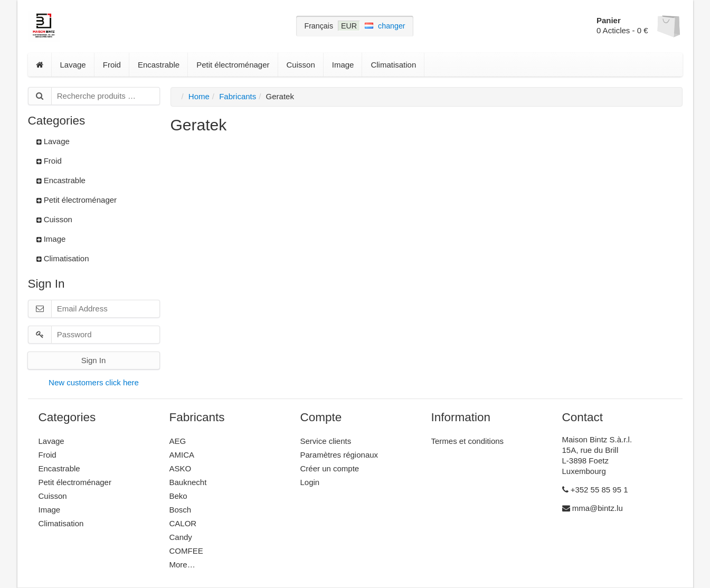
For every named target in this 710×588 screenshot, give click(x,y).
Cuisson (301, 65)
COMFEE (186, 551)
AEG (178, 441)
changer (392, 26)
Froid (112, 65)
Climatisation (393, 65)
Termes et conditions (468, 441)
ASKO (181, 468)
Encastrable (159, 65)
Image (343, 65)
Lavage (73, 65)
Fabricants (238, 96)
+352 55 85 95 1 (595, 490)
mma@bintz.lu (593, 508)
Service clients (326, 441)
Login (310, 482)
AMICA (182, 455)
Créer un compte (330, 468)
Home (199, 96)
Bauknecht (188, 482)
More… (182, 565)
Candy (181, 537)
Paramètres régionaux (339, 455)
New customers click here (94, 382)
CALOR (183, 523)
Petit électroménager (233, 65)
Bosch (181, 510)
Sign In (94, 360)
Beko (178, 496)
